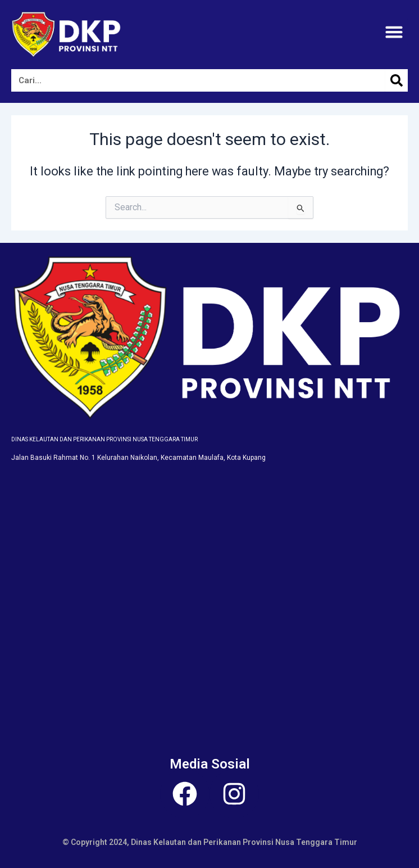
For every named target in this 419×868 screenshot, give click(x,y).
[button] (394, 32)
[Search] (397, 80)
